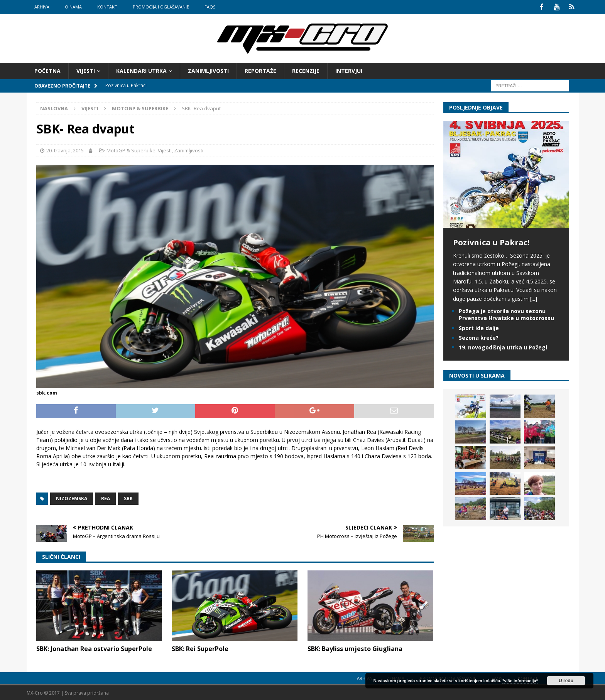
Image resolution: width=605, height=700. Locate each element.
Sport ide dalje (479, 327)
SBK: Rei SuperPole (200, 648)
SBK (128, 498)
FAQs (210, 7)
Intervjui (349, 70)
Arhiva (42, 7)
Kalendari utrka (141, 70)
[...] (534, 298)
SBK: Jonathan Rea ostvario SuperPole (94, 648)
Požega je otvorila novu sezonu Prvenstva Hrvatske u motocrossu (506, 314)
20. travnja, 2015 (65, 150)
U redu (566, 681)
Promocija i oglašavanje (161, 7)
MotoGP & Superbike (131, 150)
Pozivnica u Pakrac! (491, 242)
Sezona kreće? (479, 337)
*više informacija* (520, 681)
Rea (106, 498)
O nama (73, 7)
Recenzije (306, 70)
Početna (47, 70)
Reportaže (260, 70)
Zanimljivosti (208, 70)
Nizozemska (72, 498)
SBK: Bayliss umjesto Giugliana (355, 648)
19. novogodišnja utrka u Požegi (503, 347)
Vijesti (86, 70)
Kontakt (107, 7)
